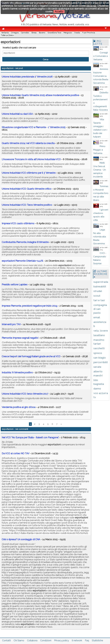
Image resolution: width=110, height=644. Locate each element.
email (97, 317)
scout (97, 296)
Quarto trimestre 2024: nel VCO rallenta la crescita (28, 143)
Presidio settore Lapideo (15, 285)
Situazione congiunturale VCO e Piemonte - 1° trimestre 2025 (34, 127)
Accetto (59, 12)
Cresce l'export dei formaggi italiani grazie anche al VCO (31, 356)
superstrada (101, 282)
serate (97, 367)
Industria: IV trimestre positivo (17, 373)
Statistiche (97, 640)
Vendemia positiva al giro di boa (19, 407)
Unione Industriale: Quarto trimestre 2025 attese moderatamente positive (40, 95)
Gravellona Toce (54, 33)
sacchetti (99, 348)
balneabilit (100, 286)
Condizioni (46, 640)
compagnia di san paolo (100, 309)
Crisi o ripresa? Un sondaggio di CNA (21, 539)
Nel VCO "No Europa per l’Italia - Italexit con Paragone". (30, 438)
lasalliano (99, 335)
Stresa (34, 33)
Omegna (15, 33)
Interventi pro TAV (11, 324)
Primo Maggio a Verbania (99, 150)
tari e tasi (99, 300)
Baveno (42, 33)
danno (97, 389)
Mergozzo (68, 33)
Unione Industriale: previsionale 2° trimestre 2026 (27, 77)
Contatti (6, 640)
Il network (77, 640)
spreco (98, 353)
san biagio (100, 358)
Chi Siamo (19, 640)
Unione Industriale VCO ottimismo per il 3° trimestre (29, 173)
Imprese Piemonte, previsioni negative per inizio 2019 (30, 306)
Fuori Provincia (89, 33)
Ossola (77, 33)
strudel (98, 291)
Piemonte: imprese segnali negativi (20, 338)
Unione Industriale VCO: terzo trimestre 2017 (25, 394)
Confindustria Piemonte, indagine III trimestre (25, 242)
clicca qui (91, 6)
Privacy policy (62, 640)
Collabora (32, 640)
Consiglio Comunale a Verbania (101, 56)
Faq (87, 640)
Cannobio (25, 33)
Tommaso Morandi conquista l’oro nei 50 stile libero (101, 193)
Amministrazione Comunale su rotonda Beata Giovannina (101, 76)
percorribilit (101, 362)
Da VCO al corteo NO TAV (15, 453)
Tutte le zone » (8, 35)
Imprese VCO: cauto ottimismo (18, 223)
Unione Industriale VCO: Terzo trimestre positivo (27, 205)
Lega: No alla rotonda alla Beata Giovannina (100, 237)
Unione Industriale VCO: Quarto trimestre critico (27, 189)
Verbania (5, 33)
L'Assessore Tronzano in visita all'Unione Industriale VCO (31, 159)
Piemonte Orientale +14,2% (22, 261)
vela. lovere (101, 331)
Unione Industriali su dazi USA (17, 114)
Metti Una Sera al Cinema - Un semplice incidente (100, 170)
